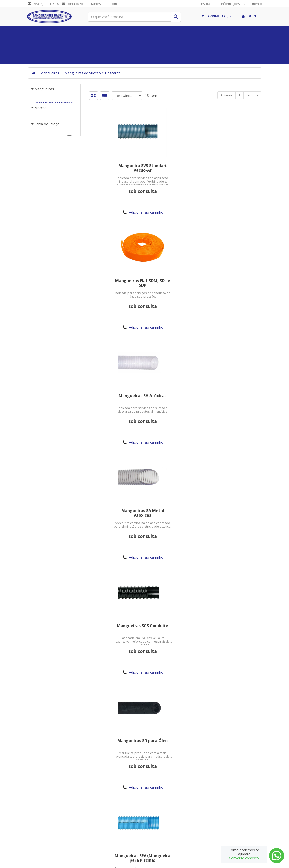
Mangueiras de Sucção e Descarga (92, 73)
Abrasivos (135, 45)
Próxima (252, 95)
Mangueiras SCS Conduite (175, 281)
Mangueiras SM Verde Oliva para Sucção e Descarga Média (235, 400)
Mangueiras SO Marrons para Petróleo (114, 513)
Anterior (227, 95)
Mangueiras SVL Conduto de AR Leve (114, 628)
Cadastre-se (208, 819)
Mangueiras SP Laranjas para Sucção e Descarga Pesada (175, 515)
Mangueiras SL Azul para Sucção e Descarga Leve (175, 398)
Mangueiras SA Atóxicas (235, 166)
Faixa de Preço (47, 161)
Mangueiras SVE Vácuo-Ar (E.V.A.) (235, 513)
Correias (131, 32)
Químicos (160, 32)
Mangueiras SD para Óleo (235, 281)
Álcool (75, 32)
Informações (230, 4)
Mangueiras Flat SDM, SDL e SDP (175, 168)
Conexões (217, 32)
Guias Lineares (41, 57)
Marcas (41, 122)
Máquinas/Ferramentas (175, 45)
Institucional (209, 4)
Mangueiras (105, 45)
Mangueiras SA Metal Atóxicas (114, 283)
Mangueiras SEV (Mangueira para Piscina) (114, 398)
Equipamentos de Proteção (56, 45)
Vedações (102, 32)
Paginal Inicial (43, 32)
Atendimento (252, 4)
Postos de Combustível (227, 45)
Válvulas (188, 32)
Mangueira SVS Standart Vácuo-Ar (114, 168)
